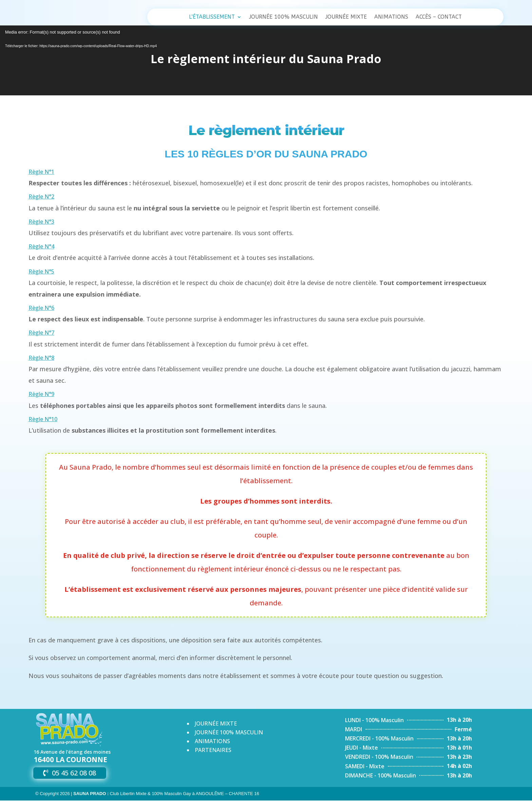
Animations (391, 17)
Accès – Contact (439, 17)
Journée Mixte (346, 17)
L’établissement (212, 17)
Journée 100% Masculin (283, 17)
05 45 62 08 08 (74, 781)
